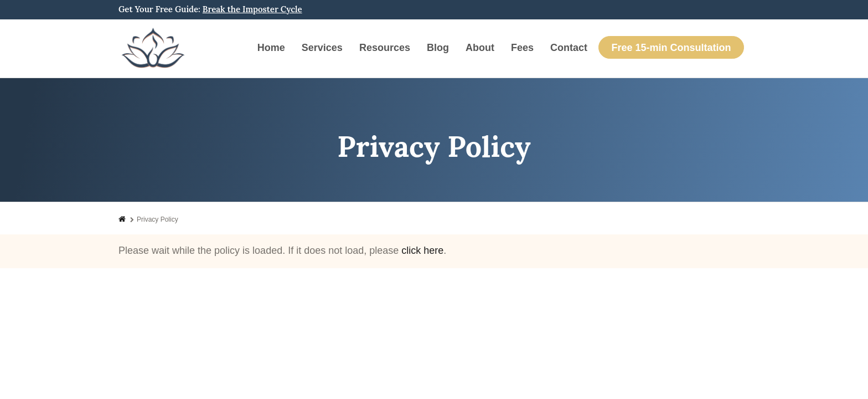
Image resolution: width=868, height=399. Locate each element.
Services (322, 48)
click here (422, 250)
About (480, 48)
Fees (522, 48)
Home (271, 48)
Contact (569, 48)
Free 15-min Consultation (671, 48)
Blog (438, 48)
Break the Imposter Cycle (252, 9)
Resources (385, 48)
